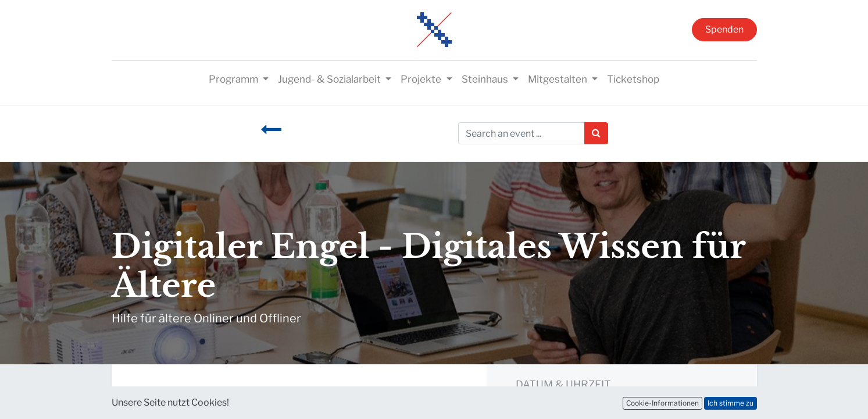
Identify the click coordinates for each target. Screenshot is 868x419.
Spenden (724, 29)
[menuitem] (633, 80)
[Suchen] (596, 133)
